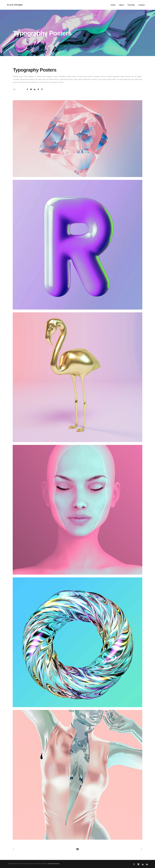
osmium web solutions (54, 864)
